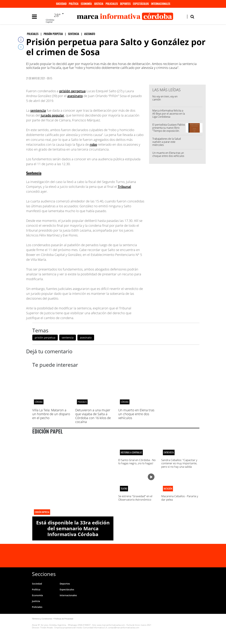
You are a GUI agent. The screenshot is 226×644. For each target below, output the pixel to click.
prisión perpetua (72, 91)
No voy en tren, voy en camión (165, 98)
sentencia (38, 110)
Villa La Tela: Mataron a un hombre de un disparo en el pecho (51, 414)
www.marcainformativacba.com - (112, 625)
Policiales (112, 4)
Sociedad (61, 4)
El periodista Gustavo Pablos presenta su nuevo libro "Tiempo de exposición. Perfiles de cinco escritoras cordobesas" (169, 131)
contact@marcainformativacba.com (124, 628)
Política (74, 4)
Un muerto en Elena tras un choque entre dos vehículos (168, 154)
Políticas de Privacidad (64, 619)
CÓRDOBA (39, 402)
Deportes (125, 4)
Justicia (99, 4)
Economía (86, 4)
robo (93, 144)
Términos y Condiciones (42, 619)
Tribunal (124, 187)
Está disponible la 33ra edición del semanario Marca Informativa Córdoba (73, 528)
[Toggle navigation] (34, 17)
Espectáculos (141, 4)
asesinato (75, 96)
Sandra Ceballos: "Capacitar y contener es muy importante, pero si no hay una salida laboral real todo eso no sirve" (180, 465)
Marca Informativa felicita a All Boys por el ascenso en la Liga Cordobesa (169, 114)
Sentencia (34, 173)
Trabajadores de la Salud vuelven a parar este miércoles (167, 142)
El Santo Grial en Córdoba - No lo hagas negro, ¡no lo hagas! (137, 462)
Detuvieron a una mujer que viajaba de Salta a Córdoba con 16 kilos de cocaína (93, 416)
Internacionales (161, 4)
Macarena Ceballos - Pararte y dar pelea (180, 498)
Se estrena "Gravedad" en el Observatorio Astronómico (135, 498)
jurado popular (52, 115)
